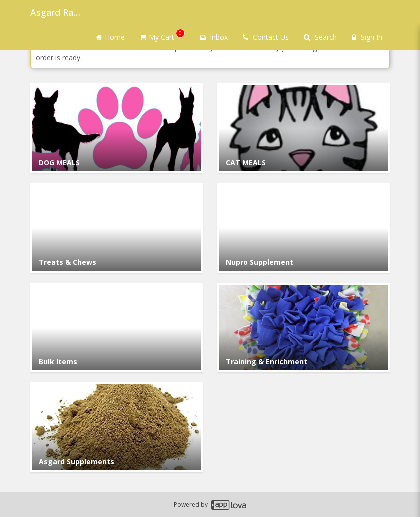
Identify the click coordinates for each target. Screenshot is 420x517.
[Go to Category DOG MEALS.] (116, 128)
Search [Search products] (320, 37)
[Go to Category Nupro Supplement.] (304, 228)
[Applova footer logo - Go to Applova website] (229, 505)
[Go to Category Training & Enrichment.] (304, 328)
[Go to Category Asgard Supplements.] (116, 427)
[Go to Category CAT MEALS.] (304, 128)
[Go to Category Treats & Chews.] (116, 228)
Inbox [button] (214, 37)
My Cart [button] (162, 35)
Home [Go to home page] (110, 37)
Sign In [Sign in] (367, 37)
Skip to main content (0, 0)
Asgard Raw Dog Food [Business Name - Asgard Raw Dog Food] (55, 12)
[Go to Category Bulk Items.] (116, 328)
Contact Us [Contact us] (266, 37)
